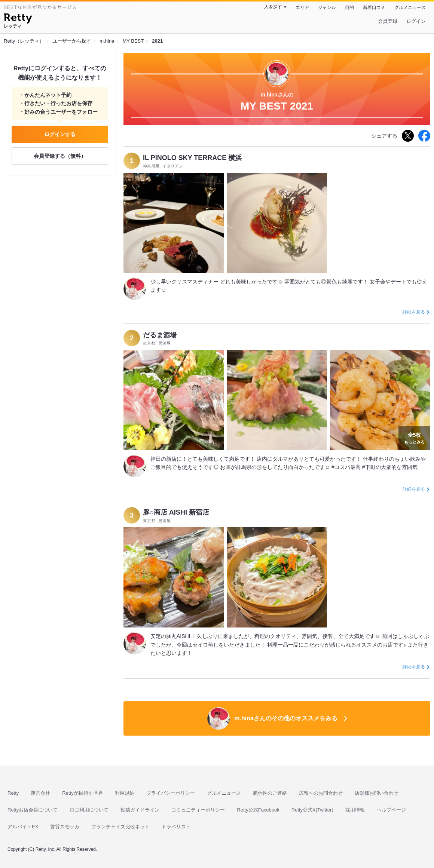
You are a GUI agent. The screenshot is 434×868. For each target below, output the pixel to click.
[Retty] (18, 19)
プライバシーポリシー (171, 793)
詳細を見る (414, 312)
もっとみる (414, 438)
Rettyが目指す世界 (82, 793)
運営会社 (40, 793)
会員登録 (388, 21)
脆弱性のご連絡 (270, 793)
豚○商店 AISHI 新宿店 (176, 512)
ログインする (60, 134)
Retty (13, 793)
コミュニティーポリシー (198, 810)
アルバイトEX (23, 827)
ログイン (416, 21)
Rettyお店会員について (33, 810)
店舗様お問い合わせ (377, 793)
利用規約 (125, 793)
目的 (349, 7)
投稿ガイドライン (140, 810)
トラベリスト (176, 827)
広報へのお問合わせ (321, 793)
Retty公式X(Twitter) (312, 810)
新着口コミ (374, 7)
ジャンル (327, 7)
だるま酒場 (160, 335)
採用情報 (355, 810)
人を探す (273, 7)
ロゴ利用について (89, 810)
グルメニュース (410, 7)
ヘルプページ (391, 810)
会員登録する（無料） (60, 156)
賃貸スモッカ (65, 827)
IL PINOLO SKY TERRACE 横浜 (192, 158)
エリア (302, 7)
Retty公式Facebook (258, 810)
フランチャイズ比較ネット (120, 827)
